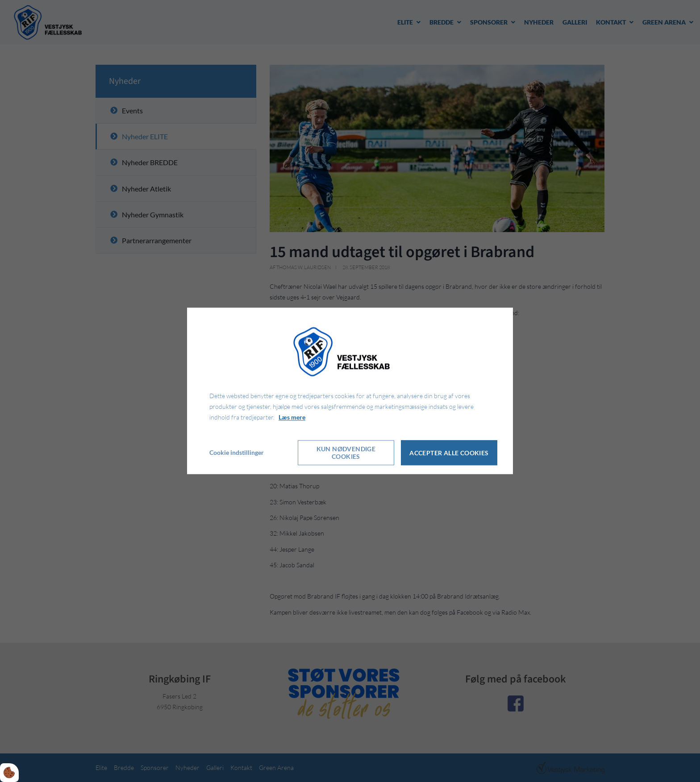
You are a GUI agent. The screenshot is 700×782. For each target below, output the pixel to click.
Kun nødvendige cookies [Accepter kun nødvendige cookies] (346, 453)
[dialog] (350, 391)
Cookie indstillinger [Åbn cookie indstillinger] (237, 453)
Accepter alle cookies (449, 453)
